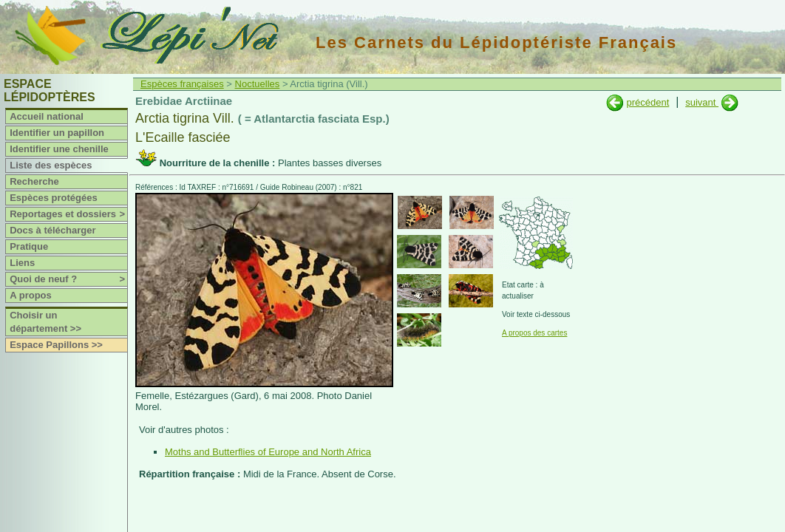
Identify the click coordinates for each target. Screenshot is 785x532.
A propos (31, 295)
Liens (22, 263)
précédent (648, 102)
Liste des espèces (51, 165)
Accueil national (47, 116)
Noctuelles (258, 84)
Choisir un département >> (45, 322)
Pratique (29, 246)
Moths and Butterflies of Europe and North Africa (268, 452)
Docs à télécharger (52, 230)
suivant (702, 102)
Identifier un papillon (57, 133)
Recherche (34, 181)
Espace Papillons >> (56, 345)
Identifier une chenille (59, 149)
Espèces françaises (182, 84)
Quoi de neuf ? (68, 279)
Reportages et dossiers (68, 214)
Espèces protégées (54, 198)
